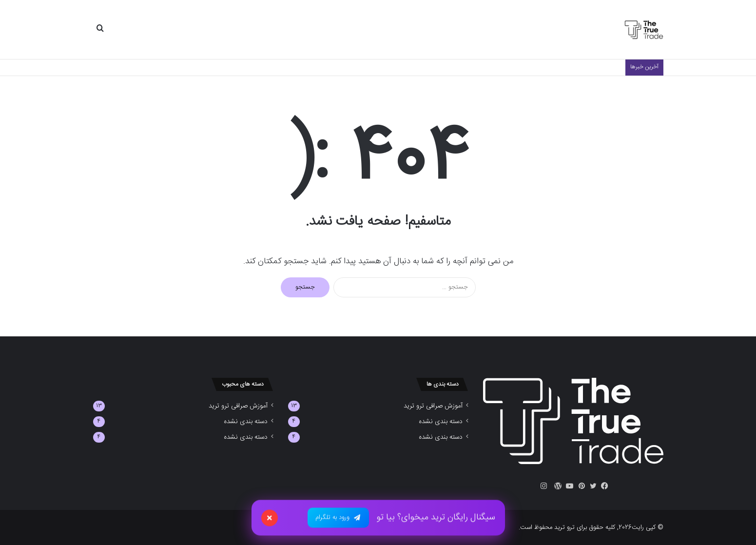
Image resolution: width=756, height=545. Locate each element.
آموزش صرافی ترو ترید (433, 406)
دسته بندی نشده (441, 422)
